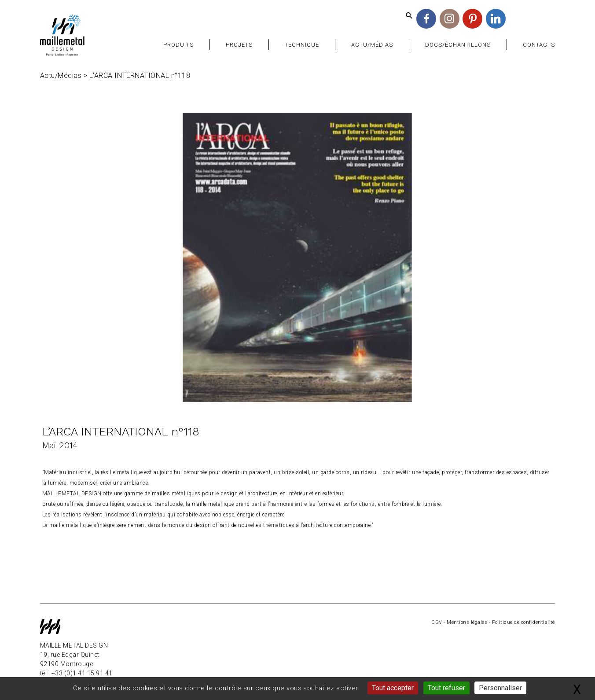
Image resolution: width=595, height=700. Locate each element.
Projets (239, 45)
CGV (437, 622)
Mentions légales (467, 622)
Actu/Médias (372, 45)
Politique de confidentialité (523, 622)
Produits (178, 45)
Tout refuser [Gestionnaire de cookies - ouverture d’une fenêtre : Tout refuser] (446, 688)
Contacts (539, 45)
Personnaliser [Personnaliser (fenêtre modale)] (500, 688)
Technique (302, 45)
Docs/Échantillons (458, 45)
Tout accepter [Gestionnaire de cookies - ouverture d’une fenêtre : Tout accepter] (393, 688)
